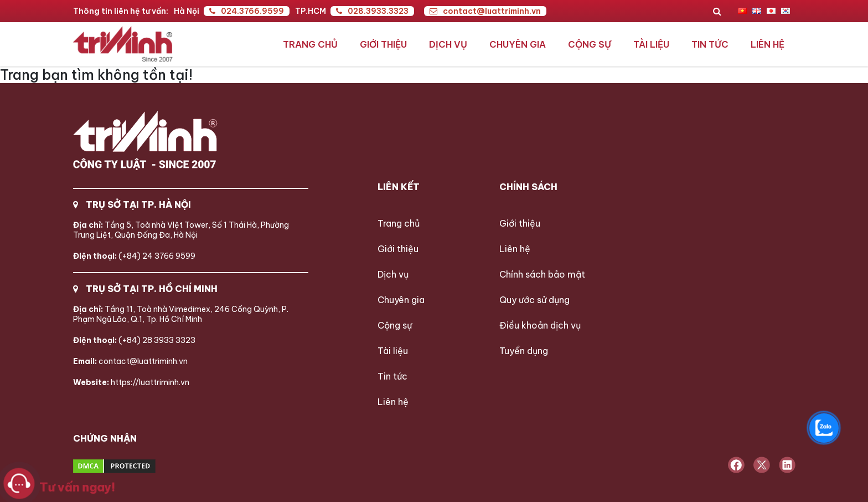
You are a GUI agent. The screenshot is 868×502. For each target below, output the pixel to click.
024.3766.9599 (247, 11)
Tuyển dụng (524, 351)
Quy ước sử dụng (534, 300)
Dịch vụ (448, 44)
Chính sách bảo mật (542, 274)
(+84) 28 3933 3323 (134, 340)
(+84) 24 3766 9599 (134, 256)
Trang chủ (310, 44)
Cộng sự (590, 44)
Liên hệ (768, 44)
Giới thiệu (383, 44)
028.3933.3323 (372, 11)
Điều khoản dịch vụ (540, 325)
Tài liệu (651, 44)
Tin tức (710, 44)
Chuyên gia (518, 44)
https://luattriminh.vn (131, 382)
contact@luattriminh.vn (485, 11)
